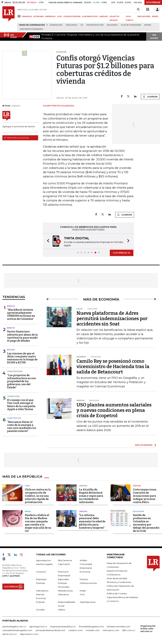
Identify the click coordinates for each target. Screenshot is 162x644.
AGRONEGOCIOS (90, 16)
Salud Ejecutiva (88, 602)
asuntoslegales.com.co (14, 626)
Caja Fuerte (64, 564)
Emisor (148, 25)
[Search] (138, 9)
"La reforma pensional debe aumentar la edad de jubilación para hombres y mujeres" (92, 521)
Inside (83, 591)
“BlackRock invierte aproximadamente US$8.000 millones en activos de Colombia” (21, 314)
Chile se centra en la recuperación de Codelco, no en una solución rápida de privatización (38, 496)
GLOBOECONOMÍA (72, 16)
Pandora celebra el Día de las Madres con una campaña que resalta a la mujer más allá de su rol (38, 523)
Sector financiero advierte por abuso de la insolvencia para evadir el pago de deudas (22, 336)
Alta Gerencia (65, 560)
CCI (82, 25)
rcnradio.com (93, 630)
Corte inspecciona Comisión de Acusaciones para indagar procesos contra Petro (145, 496)
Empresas (41, 579)
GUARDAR (150, 97)
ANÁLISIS (104, 16)
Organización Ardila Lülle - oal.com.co (148, 629)
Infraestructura (95, 25)
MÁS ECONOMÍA (144, 445)
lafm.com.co (129, 630)
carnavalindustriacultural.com (50, 630)
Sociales (40, 610)
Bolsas (11, 350)
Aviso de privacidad (117, 578)
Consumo (41, 572)
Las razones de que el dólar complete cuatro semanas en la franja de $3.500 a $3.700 (22, 358)
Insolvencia (72, 25)
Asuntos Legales (44, 564)
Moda (28, 511)
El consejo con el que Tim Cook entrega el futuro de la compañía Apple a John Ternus (21, 405)
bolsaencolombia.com (119, 626)
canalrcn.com (76, 630)
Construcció (14, 418)
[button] (47, 241)
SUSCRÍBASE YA (122, 253)
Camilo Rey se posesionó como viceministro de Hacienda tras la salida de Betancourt (113, 367)
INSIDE (155, 16)
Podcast (40, 602)
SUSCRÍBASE (153, 2)
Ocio (82, 594)
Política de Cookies (117, 593)
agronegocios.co (38, 626)
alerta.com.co (10, 634)
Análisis (83, 560)
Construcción (15, 371)
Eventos (84, 579)
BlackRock (112, 25)
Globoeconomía (88, 583)
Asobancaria (56, 25)
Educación (138, 511)
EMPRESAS (50, 16)
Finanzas (40, 583)
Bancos (11, 306)
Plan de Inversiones (131, 25)
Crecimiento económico (31, 29)
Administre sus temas (16, 138)
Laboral (83, 486)
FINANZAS (27, 16)
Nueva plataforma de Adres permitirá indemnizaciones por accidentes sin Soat (112, 319)
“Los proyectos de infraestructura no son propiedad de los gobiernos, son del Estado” (22, 381)
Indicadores (42, 591)
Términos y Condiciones (119, 582)
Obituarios (63, 594)
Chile (27, 486)
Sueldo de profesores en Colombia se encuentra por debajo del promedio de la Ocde (146, 523)
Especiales (63, 579)
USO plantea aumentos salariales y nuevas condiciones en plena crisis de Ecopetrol (114, 410)
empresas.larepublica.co (63, 626)
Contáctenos (114, 575)
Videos (61, 610)
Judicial (137, 486)
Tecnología (13, 396)
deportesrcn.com (29, 634)
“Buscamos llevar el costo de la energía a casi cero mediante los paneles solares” (22, 427)
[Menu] (20, 16)
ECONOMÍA (39, 16)
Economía (85, 572)
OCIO (59, 16)
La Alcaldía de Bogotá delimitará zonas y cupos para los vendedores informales (91, 496)
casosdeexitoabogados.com (17, 630)
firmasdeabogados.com (91, 626)
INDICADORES (144, 16)
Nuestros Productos (117, 571)
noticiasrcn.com (111, 630)
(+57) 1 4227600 (11, 576)
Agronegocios (43, 560)
